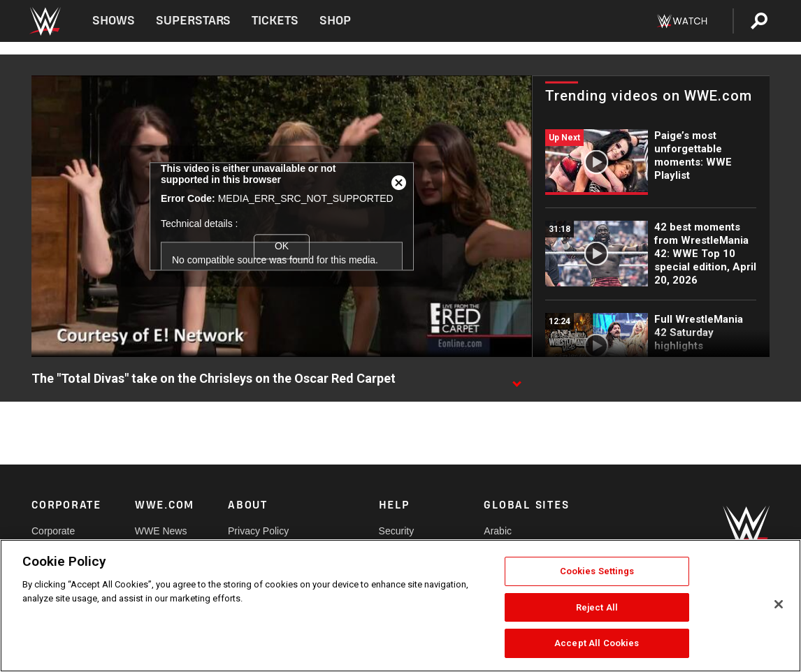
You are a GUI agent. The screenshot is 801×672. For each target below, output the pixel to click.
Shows (114, 21)
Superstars (194, 21)
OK (282, 246)
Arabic (498, 531)
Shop (335, 21)
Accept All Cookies (597, 643)
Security (397, 531)
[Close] (779, 604)
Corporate (53, 531)
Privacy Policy (258, 531)
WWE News (161, 531)
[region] (400, 606)
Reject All (597, 607)
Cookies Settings (597, 571)
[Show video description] (517, 379)
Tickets (275, 21)
